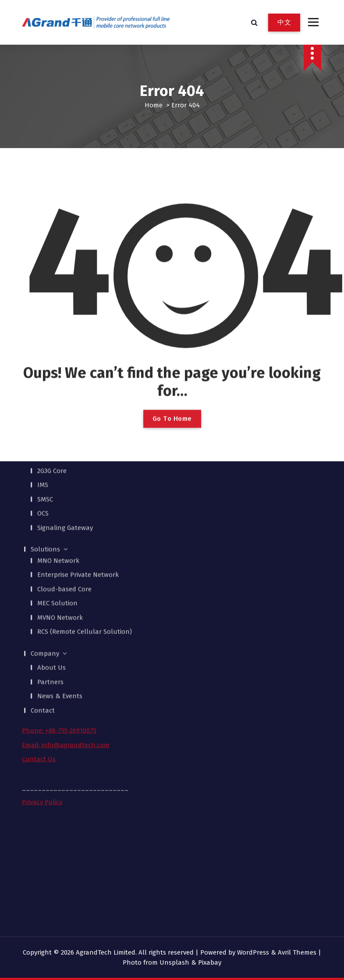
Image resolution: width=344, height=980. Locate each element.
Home (154, 105)
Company (45, 549)
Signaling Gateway (65, 423)
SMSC (45, 395)
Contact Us (39, 655)
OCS (43, 409)
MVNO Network (60, 513)
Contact (43, 606)
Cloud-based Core (64, 485)
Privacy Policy (42, 697)
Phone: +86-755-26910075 (59, 626)
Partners (50, 577)
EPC (43, 352)
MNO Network (58, 456)
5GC (43, 324)
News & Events (60, 592)
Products (44, 312)
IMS (43, 381)
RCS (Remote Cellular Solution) (85, 527)
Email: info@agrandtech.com (66, 640)
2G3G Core (52, 366)
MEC (43, 338)
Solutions (45, 445)
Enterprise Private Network (78, 471)
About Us (51, 563)
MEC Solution (57, 499)
